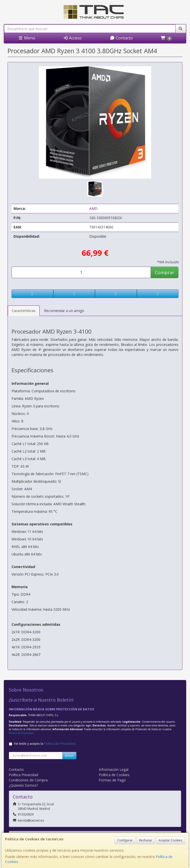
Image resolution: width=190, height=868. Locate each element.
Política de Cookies (114, 775)
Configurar (125, 840)
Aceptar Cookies (170, 840)
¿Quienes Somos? (23, 785)
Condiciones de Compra (28, 780)
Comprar (165, 272)
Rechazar (146, 840)
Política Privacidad (23, 775)
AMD (93, 208)
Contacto (121, 38)
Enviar (69, 755)
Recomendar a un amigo (64, 311)
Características (24, 311)
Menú (27, 38)
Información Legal (114, 769)
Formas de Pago (112, 780)
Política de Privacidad (21, 733)
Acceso (72, 38)
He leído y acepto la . (45, 744)
